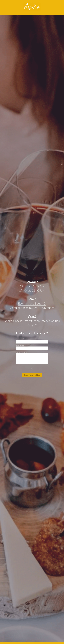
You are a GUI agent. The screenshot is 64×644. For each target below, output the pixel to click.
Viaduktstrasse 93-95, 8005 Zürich (32, 308)
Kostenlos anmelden (32, 375)
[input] (32, 342)
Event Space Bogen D (32, 304)
